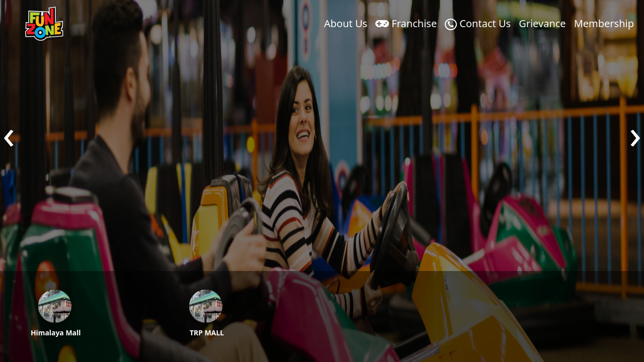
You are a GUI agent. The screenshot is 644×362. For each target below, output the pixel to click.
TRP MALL (207, 333)
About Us (346, 23)
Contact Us (478, 23)
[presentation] (9, 133)
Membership (604, 23)
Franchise (406, 23)
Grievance (542, 23)
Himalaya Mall (56, 333)
